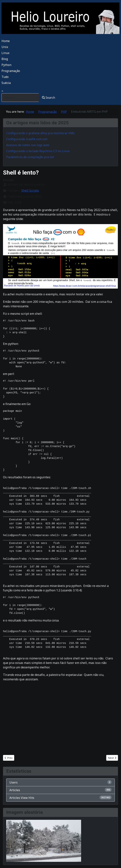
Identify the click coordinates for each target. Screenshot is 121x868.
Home (6, 41)
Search (49, 98)
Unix (5, 47)
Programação (11, 71)
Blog (5, 59)
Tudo (5, 77)
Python (6, 65)
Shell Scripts (30, 190)
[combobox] (20, 97)
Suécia (6, 83)
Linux (5, 53)
